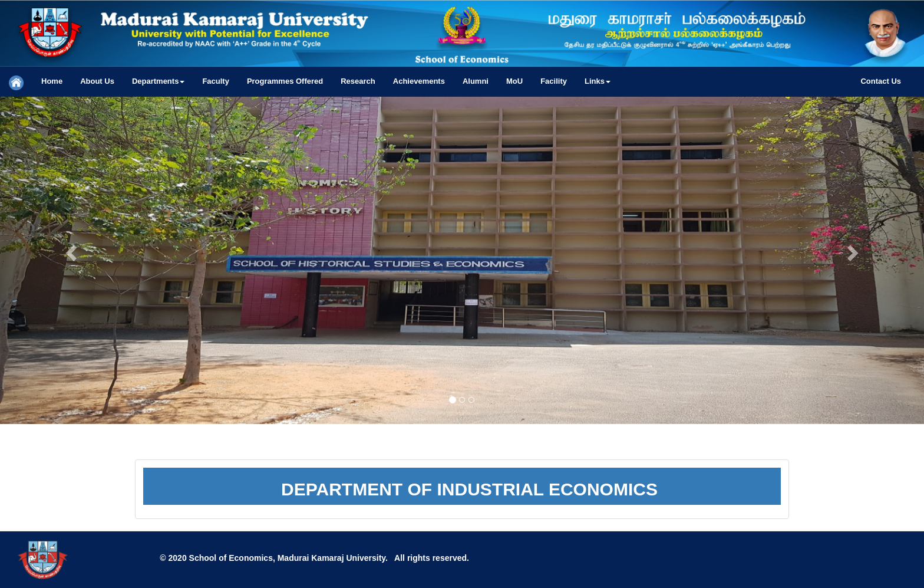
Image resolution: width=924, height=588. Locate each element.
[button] (158, 81)
